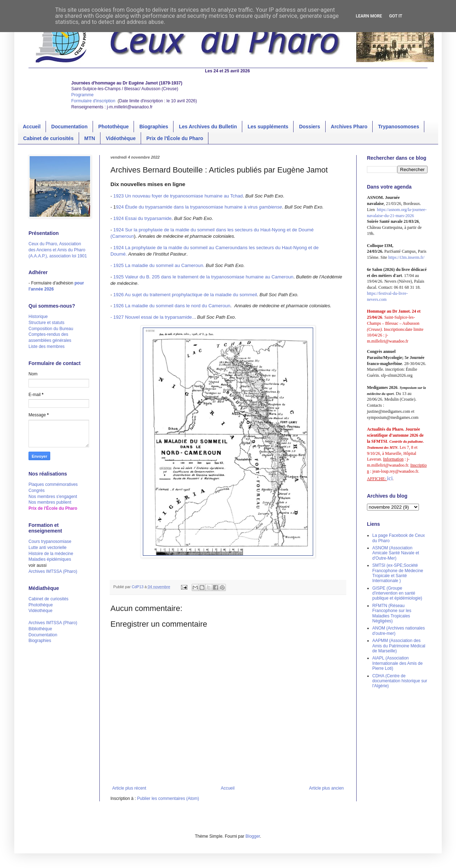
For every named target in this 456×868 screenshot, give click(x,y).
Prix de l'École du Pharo (175, 138)
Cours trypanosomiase (50, 541)
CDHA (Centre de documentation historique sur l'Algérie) (400, 681)
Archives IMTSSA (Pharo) (53, 571)
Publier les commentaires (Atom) (168, 798)
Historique (38, 317)
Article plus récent (129, 788)
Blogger (253, 836)
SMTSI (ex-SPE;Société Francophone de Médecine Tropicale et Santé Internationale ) (398, 573)
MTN (90, 138)
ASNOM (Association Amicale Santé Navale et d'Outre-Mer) (396, 553)
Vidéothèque (121, 138)
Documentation (69, 127)
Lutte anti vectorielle (48, 548)
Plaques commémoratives (53, 484)
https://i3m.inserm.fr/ (406, 257)
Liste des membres (46, 346)
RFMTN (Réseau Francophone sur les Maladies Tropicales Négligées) (392, 613)
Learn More (369, 16)
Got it (396, 16)
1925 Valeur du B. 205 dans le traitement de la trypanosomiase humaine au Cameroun (203, 277)
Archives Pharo (349, 127)
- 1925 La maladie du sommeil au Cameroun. (157, 265)
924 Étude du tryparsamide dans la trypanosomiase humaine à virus (187, 207)
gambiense (271, 207)
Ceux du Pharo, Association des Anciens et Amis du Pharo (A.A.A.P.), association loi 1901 (58, 250)
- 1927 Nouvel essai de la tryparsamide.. (152, 317)
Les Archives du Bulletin (208, 127)
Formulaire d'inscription (94, 101)
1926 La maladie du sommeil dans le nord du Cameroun (172, 306)
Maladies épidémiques (50, 559)
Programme (82, 95)
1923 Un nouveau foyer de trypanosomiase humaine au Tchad (178, 196)
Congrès (37, 491)
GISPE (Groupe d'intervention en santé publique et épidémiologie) (397, 593)
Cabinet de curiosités (48, 138)
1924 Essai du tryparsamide (142, 218)
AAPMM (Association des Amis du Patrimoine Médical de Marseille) (399, 646)
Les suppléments (268, 127)
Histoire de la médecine (51, 554)
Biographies (154, 127)
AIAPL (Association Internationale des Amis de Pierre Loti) (397, 663)
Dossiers (309, 127)
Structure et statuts (46, 323)
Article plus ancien (327, 788)
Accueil (32, 127)
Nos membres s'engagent (53, 497)
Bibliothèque (40, 629)
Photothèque (114, 127)
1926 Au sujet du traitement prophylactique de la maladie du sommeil (185, 295)
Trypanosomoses (398, 127)
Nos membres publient (50, 502)
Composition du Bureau (51, 329)
